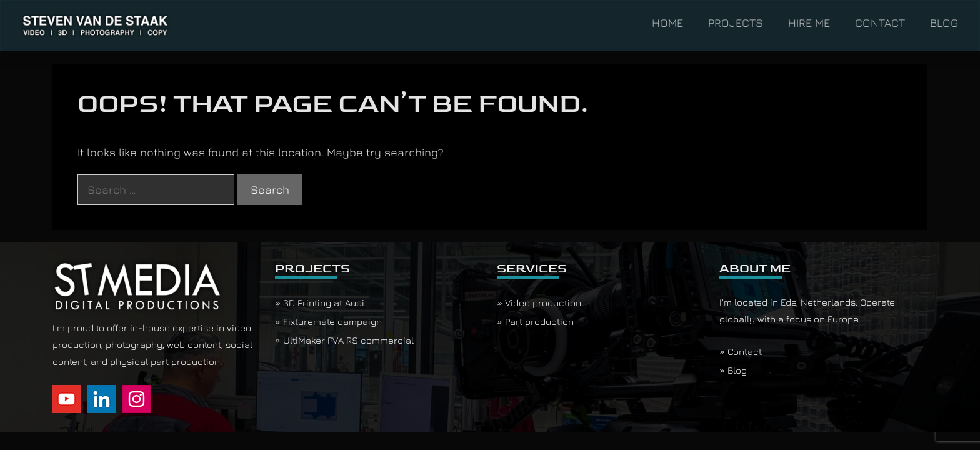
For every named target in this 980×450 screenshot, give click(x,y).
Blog (737, 370)
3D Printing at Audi (324, 303)
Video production (543, 303)
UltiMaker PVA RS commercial (348, 340)
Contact (745, 352)
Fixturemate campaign (332, 322)
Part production (539, 322)
